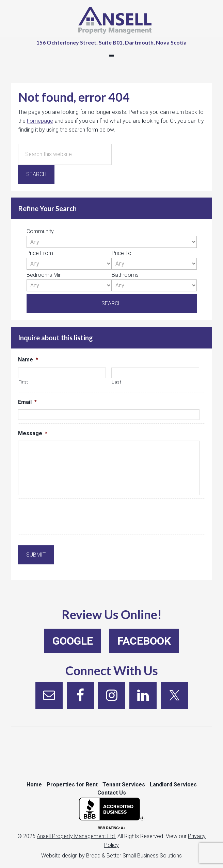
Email (27, 402)
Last (117, 382)
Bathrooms (125, 275)
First (23, 382)
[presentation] (70, 517)
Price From (40, 253)
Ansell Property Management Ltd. (76, 836)
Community (40, 231)
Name (28, 360)
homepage (40, 121)
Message (33, 433)
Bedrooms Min (44, 275)
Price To (122, 253)
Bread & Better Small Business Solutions (134, 856)
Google (73, 641)
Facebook (144, 641)
